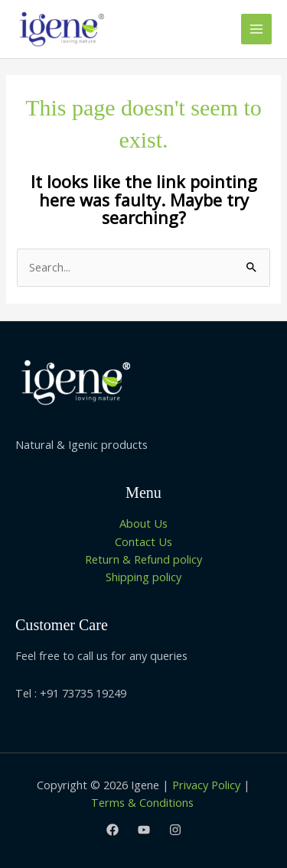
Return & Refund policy (143, 559)
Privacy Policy (206, 785)
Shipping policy (143, 577)
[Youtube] (144, 830)
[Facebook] (113, 830)
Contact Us (143, 541)
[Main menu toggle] (256, 29)
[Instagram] (175, 830)
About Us (143, 523)
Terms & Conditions (144, 802)
